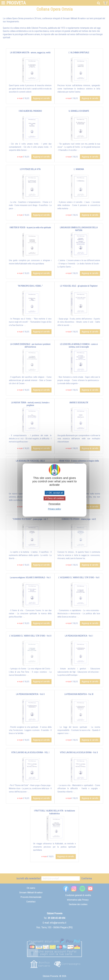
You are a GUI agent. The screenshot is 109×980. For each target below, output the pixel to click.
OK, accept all (54, 493)
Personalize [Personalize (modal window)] (54, 504)
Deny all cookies (54, 498)
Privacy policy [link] (54, 509)
